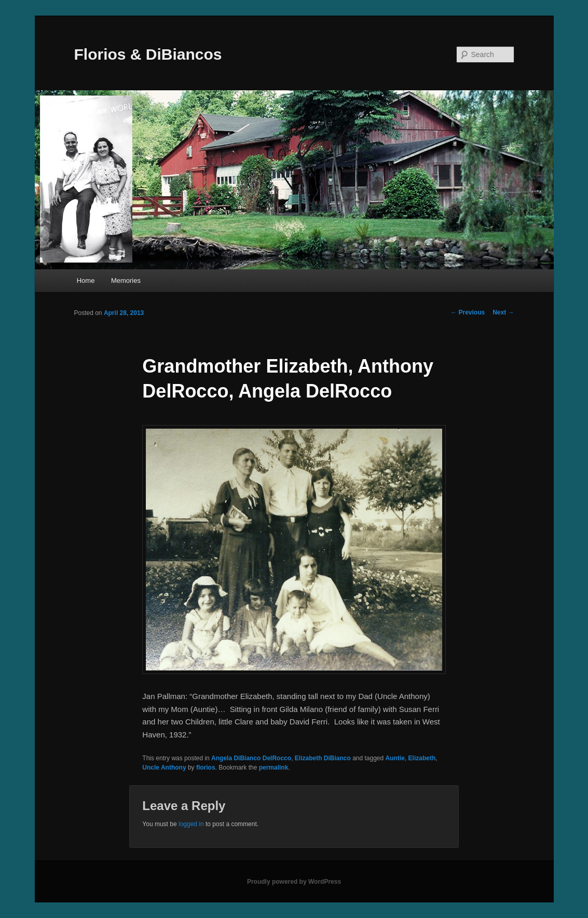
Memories (126, 280)
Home (86, 280)
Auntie (395, 758)
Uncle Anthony (164, 768)
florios (206, 768)
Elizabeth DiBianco (323, 758)
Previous (468, 312)
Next (503, 312)
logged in (191, 824)
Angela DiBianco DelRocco (251, 758)
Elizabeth (422, 758)
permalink (274, 768)
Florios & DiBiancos (148, 54)
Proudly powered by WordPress (294, 882)
